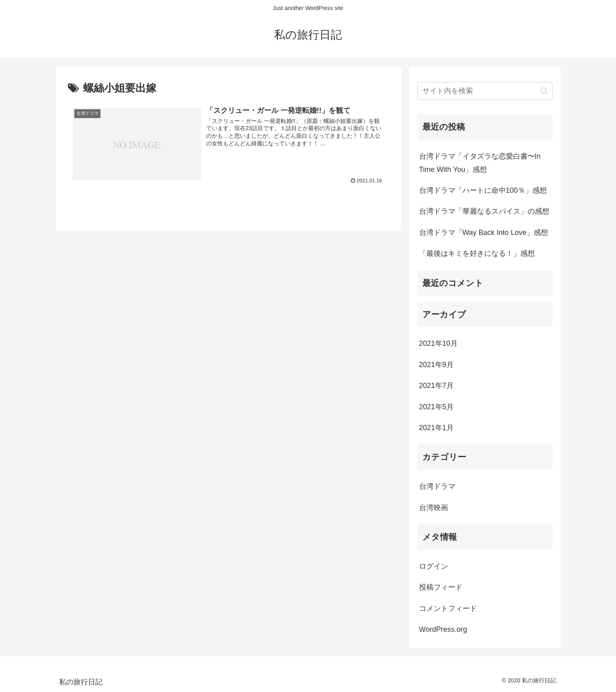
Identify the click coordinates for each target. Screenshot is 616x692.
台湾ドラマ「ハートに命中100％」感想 (483, 190)
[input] (485, 91)
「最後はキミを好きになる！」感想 (477, 253)
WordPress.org (443, 629)
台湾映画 (434, 508)
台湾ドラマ (437, 486)
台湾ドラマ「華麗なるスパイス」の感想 (484, 211)
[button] (544, 91)
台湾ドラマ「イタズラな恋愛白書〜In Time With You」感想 (480, 163)
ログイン (434, 566)
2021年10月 (438, 343)
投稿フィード (441, 587)
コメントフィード (448, 608)
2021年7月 (436, 386)
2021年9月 (436, 365)
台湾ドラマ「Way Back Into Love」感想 (484, 233)
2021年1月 (436, 428)
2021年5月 (436, 407)
